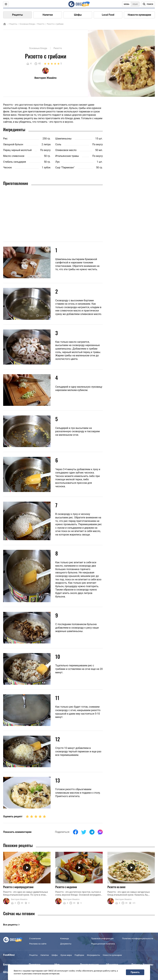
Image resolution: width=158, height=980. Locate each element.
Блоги (7, 965)
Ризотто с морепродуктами (18, 887)
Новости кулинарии (139, 15)
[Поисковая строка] (148, 4)
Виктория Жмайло (19, 899)
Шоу (6, 972)
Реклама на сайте (38, 944)
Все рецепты (10, 925)
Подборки (79, 955)
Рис (5, 139)
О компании (35, 939)
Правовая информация (102, 939)
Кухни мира (66, 955)
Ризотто (41, 24)
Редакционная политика (103, 944)
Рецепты (18, 15)
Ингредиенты (93, 955)
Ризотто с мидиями (66, 887)
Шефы (78, 15)
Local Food (108, 15)
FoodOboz (9, 955)
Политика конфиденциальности (138, 939)
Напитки (48, 15)
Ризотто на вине (116, 887)
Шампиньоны (63, 139)
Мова (127, 4)
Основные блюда (27, 24)
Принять (135, 972)
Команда (65, 939)
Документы (66, 944)
